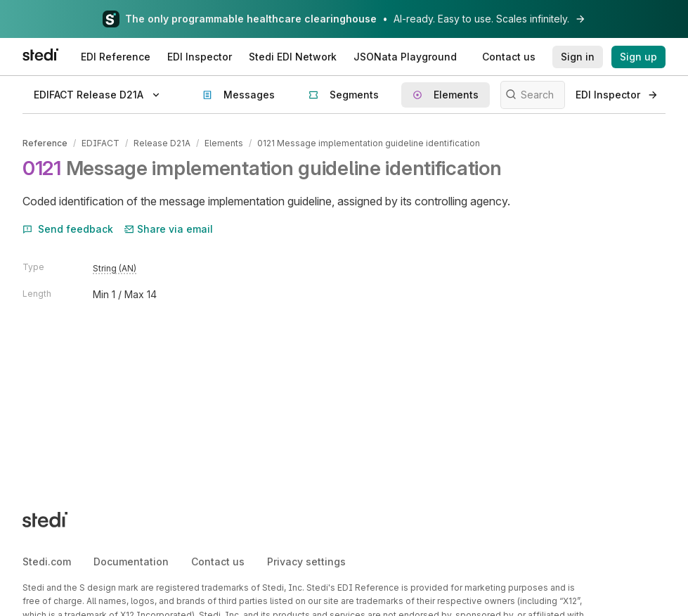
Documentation (131, 562)
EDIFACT (100, 143)
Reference (45, 143)
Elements (224, 143)
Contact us (218, 562)
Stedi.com (47, 562)
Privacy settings (306, 562)
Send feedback (68, 229)
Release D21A (162, 143)
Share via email (169, 229)
